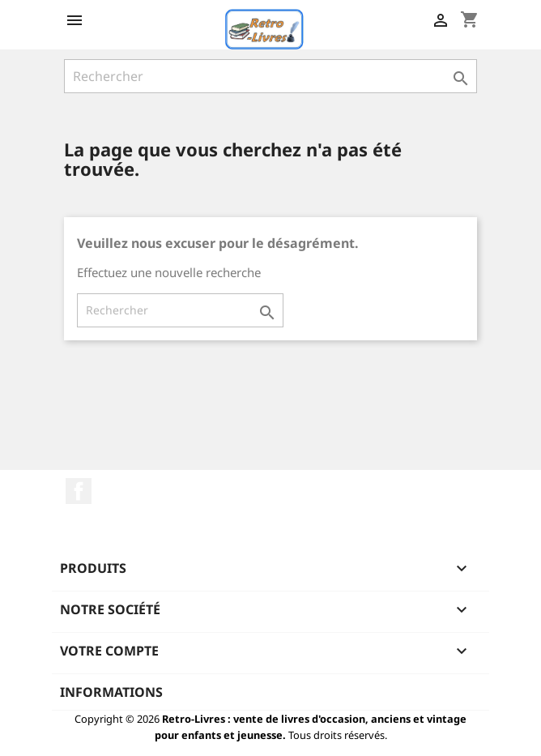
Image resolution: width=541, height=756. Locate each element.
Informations (111, 692)
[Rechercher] (270, 76)
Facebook (79, 491)
